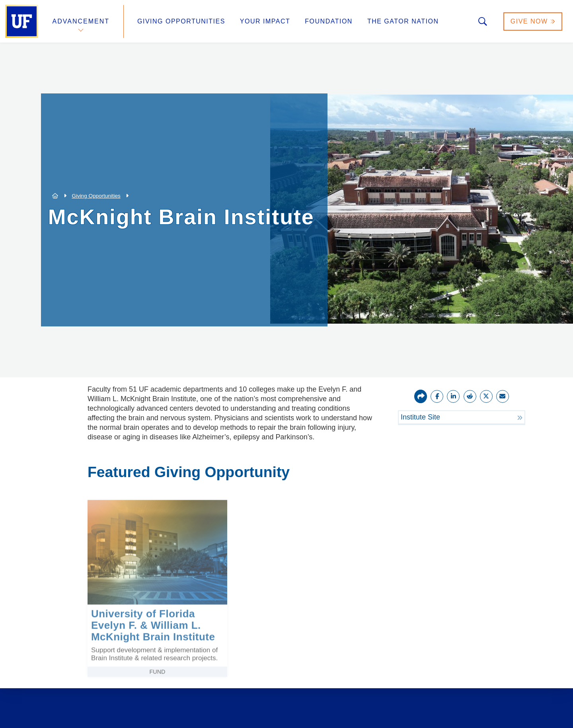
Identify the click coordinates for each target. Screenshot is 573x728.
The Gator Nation (403, 21)
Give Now (533, 21)
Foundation (329, 21)
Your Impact (265, 21)
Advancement (81, 21)
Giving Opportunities (181, 21)
